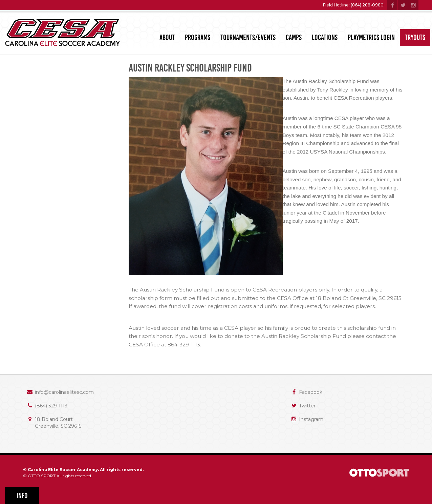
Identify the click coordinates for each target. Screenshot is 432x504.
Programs (198, 37)
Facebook (311, 392)
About (167, 37)
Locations (325, 37)
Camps (294, 37)
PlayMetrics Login (371, 37)
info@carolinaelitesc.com (64, 392)
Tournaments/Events (248, 37)
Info (22, 496)
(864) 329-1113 (51, 406)
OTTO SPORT (42, 476)
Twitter (307, 406)
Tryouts (415, 37)
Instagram (311, 419)
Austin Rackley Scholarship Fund (190, 68)
